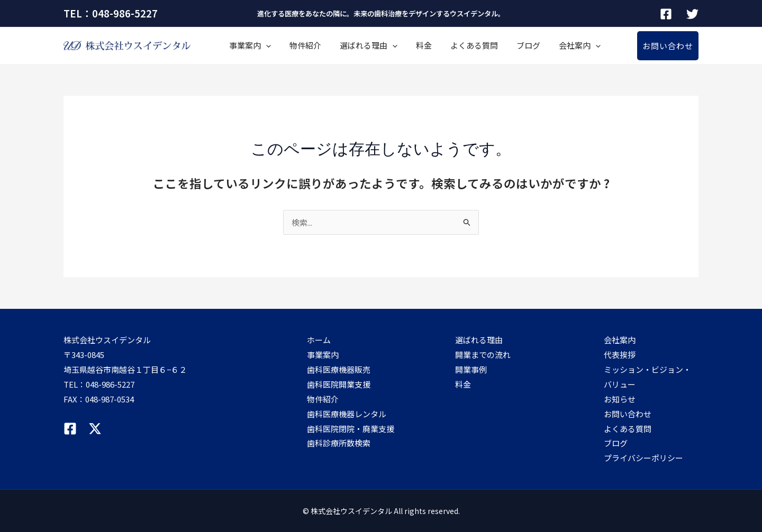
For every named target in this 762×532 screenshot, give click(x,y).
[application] (262, 45)
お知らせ (620, 399)
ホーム (319, 340)
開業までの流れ (483, 355)
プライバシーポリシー (643, 458)
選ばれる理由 (348, 45)
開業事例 (471, 369)
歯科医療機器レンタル (347, 414)
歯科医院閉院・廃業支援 (351, 429)
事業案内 (246, 45)
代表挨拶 (620, 355)
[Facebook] (666, 14)
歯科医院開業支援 (339, 384)
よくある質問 (438, 45)
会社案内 (528, 45)
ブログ (484, 45)
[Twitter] (692, 14)
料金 (396, 45)
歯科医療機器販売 (339, 369)
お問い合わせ (628, 414)
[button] (668, 46)
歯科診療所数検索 (339, 443)
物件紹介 (293, 45)
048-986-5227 (110, 384)
